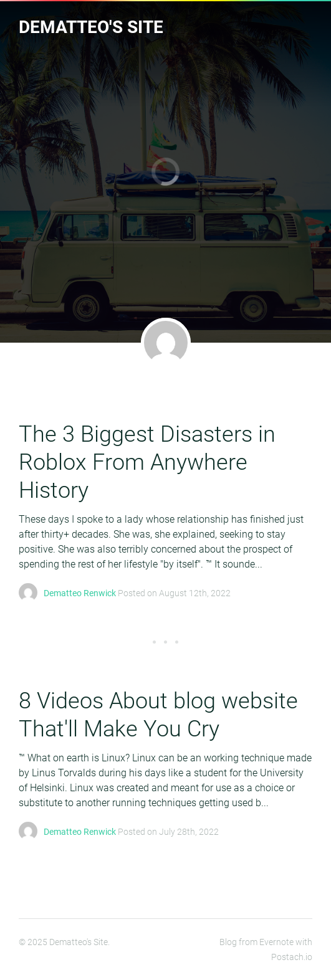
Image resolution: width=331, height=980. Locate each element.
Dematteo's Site (91, 27)
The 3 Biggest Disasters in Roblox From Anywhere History (147, 462)
